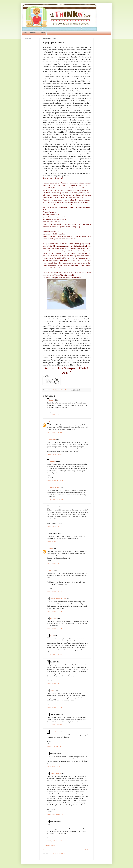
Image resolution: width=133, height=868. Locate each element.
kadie (52, 636)
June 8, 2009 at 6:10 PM (54, 629)
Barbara (53, 690)
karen (51, 570)
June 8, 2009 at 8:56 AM (55, 415)
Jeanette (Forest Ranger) (58, 599)
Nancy (51, 400)
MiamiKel (53, 439)
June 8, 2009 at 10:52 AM (55, 500)
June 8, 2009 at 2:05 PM (54, 526)
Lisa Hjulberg (54, 732)
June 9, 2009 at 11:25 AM (55, 725)
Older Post (87, 850)
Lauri (51, 422)
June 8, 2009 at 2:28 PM (54, 541)
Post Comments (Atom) (58, 854)
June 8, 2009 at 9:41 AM (54, 454)
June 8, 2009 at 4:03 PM (54, 592)
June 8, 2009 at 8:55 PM (54, 683)
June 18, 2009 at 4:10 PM (55, 841)
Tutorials (42, 33)
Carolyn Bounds (55, 773)
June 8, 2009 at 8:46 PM (54, 655)
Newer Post (47, 850)
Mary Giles (53, 618)
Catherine (53, 461)
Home (25, 33)
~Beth (51, 548)
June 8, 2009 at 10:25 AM (55, 480)
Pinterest (33, 33)
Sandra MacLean (55, 487)
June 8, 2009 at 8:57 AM (55, 432)
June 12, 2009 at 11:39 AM (55, 766)
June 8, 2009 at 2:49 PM (54, 563)
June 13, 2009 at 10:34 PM (55, 815)
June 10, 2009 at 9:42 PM (55, 747)
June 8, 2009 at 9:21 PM (54, 707)
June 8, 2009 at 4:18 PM (54, 611)
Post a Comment (50, 845)
